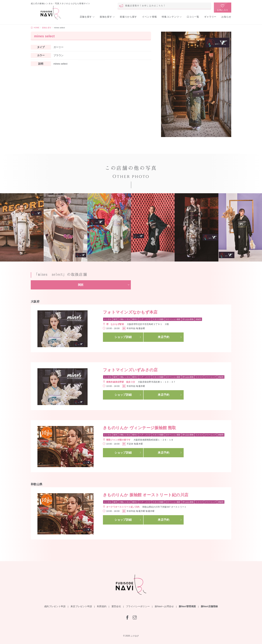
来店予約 (163, 337)
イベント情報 (149, 17)
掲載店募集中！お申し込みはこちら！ (145, 6)
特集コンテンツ (170, 17)
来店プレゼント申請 (81, 606)
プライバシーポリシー (138, 606)
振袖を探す (106, 17)
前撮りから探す (128, 17)
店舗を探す (86, 17)
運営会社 (116, 606)
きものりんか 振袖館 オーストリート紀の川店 (146, 495)
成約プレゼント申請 (55, 606)
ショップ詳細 (123, 337)
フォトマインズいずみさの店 (130, 370)
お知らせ (226, 17)
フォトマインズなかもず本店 (130, 312)
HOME (37, 28)
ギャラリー (210, 17)
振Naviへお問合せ (164, 606)
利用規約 (102, 606)
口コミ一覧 (193, 17)
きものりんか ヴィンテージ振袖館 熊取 (139, 428)
